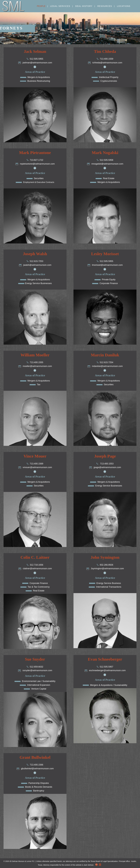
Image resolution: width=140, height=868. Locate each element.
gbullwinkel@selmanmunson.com (35, 769)
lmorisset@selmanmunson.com (105, 265)
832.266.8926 (106, 565)
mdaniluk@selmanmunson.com (105, 366)
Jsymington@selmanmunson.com (105, 569)
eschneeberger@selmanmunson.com (105, 670)
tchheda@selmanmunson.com (105, 63)
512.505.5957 (106, 667)
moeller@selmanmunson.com (35, 366)
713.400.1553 (106, 464)
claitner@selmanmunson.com (35, 569)
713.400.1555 (36, 362)
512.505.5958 (106, 160)
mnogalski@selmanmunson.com (105, 164)
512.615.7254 (106, 362)
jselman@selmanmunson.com (35, 63)
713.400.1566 (36, 765)
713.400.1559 (106, 59)
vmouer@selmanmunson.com (35, 467)
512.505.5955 (36, 59)
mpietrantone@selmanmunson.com (35, 164)
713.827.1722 (36, 160)
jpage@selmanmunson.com (105, 467)
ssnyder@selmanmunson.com (35, 670)
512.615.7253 (36, 261)
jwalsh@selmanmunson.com (35, 265)
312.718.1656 (36, 565)
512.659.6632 (36, 667)
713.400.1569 (36, 464)
